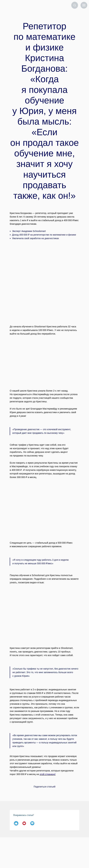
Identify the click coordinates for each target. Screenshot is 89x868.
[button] (75, 5)
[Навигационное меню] (84, 5)
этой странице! (48, 774)
